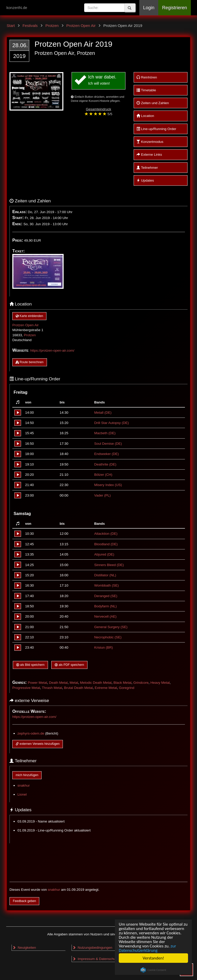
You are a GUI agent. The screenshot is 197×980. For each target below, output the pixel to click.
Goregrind (126, 688)
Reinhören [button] (147, 77)
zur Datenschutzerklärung (147, 948)
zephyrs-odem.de (31, 733)
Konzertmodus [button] (150, 142)
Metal (74, 683)
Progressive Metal (26, 688)
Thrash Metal (52, 688)
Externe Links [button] (149, 155)
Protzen (30, 335)
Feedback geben (24, 901)
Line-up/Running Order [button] (156, 129)
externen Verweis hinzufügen (38, 744)
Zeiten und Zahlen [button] (153, 103)
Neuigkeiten (24, 948)
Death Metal (58, 683)
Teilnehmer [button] (147, 168)
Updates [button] (145, 180)
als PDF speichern (69, 665)
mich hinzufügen (27, 775)
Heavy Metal (160, 683)
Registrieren (175, 8)
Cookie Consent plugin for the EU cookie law (153, 970)
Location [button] (145, 116)
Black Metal (122, 683)
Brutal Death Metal (78, 688)
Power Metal (37, 683)
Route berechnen (30, 362)
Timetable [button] (146, 90)
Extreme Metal (106, 688)
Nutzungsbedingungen (92, 948)
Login (149, 8)
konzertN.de (17, 8)
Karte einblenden (29, 316)
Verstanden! (153, 958)
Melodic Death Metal (96, 683)
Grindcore (141, 683)
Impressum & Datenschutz (95, 959)
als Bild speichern (30, 665)
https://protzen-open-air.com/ (52, 350)
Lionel (22, 794)
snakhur (24, 785)
